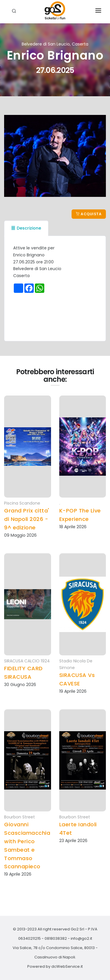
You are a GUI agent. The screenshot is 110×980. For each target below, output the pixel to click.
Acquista (89, 214)
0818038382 (56, 938)
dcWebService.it (67, 966)
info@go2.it (81, 938)
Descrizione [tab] (26, 228)
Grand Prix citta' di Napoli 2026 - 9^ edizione (27, 519)
